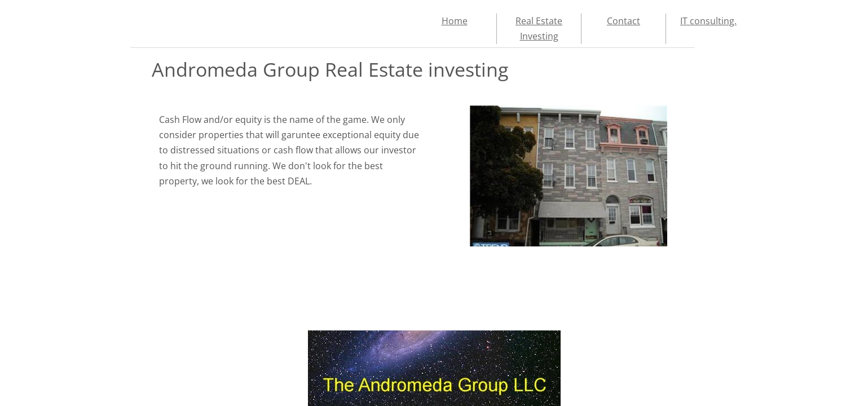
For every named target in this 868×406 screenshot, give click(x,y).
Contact (624, 21)
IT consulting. (708, 21)
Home (455, 21)
